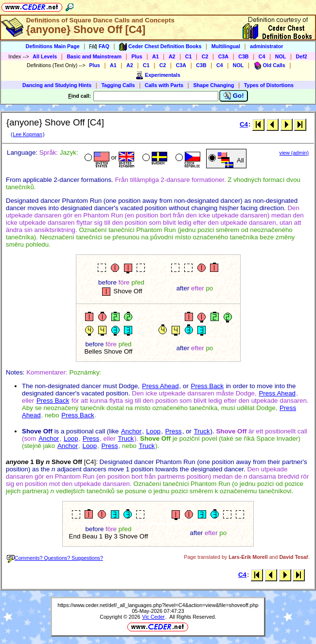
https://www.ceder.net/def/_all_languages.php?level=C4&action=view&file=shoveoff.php (158, 605)
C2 (205, 56)
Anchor (131, 431)
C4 (262, 56)
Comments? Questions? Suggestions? (55, 558)
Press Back (207, 386)
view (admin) (294, 153)
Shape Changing (213, 85)
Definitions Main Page (53, 46)
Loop (154, 431)
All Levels (45, 56)
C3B (243, 56)
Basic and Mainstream (94, 56)
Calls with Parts (164, 85)
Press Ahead (160, 386)
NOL (281, 56)
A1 (156, 56)
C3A (223, 56)
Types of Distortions (269, 85)
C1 (189, 56)
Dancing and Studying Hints (57, 85)
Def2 (302, 56)
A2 (172, 56)
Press (174, 431)
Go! (234, 96)
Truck (202, 431)
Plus (137, 56)
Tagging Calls (118, 85)
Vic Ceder (153, 617)
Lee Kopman (27, 134)
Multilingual (226, 46)
